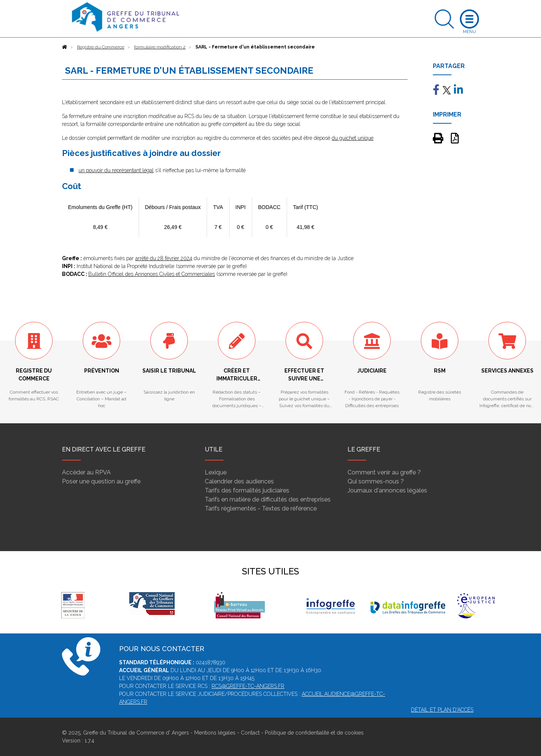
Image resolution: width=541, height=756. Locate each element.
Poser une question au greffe (101, 481)
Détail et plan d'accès (442, 710)
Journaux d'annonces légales (387, 490)
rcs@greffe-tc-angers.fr (248, 686)
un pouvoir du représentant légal (116, 170)
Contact (250, 733)
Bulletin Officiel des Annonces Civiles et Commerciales (152, 274)
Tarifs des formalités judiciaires (247, 490)
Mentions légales (215, 733)
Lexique (216, 472)
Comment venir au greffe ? (384, 472)
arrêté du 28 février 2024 (164, 258)
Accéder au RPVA (86, 472)
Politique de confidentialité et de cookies (314, 733)
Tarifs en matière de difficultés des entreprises (268, 499)
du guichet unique (353, 138)
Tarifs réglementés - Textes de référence (261, 508)
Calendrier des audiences (239, 481)
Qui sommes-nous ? (376, 481)
